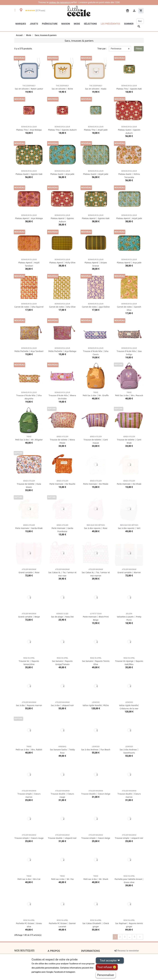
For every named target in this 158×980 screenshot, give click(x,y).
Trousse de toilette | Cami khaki (129, 440)
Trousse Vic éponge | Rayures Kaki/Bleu (129, 661)
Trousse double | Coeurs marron (129, 794)
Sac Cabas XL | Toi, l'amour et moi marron (96, 573)
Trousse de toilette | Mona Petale (62, 440)
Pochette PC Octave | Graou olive (29, 923)
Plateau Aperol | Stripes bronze (96, 263)
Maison (66, 24)
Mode (77, 24)
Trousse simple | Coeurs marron (29, 794)
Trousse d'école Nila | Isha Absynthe (29, 396)
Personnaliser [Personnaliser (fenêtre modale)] (106, 975)
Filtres (139, 49)
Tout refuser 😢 (107, 967)
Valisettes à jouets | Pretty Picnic (129, 617)
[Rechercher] (140, 21)
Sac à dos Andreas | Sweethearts (129, 750)
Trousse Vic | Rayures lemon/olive (29, 661)
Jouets (34, 24)
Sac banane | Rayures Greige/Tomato (62, 661)
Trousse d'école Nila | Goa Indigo (129, 351)
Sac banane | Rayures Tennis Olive (96, 661)
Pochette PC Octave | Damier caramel (62, 923)
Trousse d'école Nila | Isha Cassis (96, 351)
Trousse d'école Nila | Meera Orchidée (62, 396)
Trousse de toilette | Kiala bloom (29, 484)
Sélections (90, 24)
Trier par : (102, 49)
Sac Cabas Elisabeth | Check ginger (96, 923)
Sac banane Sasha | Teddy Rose (62, 750)
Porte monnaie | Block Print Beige (96, 617)
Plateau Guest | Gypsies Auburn (129, 130)
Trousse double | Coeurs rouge (62, 794)
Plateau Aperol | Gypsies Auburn (62, 218)
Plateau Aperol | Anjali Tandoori (29, 263)
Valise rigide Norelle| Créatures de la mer (129, 705)
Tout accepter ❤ (110, 960)
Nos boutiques (24, 951)
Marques (21, 24)
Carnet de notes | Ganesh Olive (129, 307)
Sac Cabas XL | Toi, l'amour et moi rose (62, 573)
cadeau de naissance (59, 2)
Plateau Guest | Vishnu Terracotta (129, 174)
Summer (129, 24)
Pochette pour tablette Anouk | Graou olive (129, 879)
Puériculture (50, 24)
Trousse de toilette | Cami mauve (96, 440)
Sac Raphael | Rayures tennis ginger (129, 923)
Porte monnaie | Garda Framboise (62, 528)
